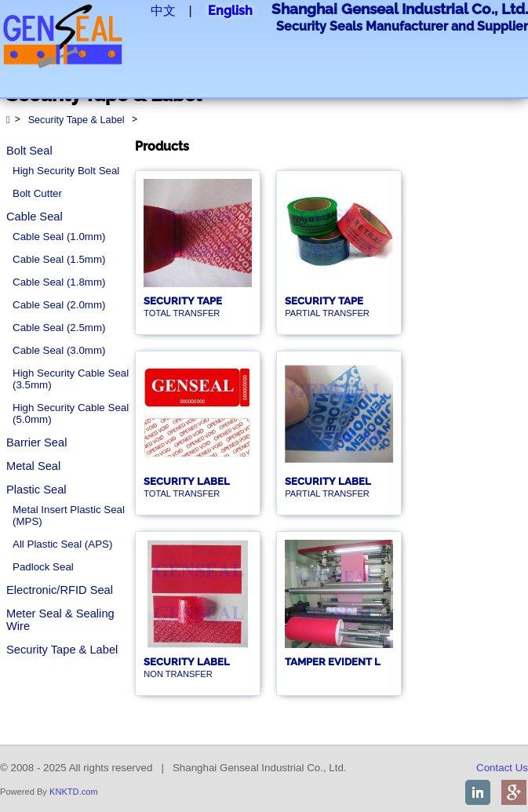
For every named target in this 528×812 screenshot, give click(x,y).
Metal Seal (33, 466)
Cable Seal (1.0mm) (59, 237)
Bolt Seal (29, 151)
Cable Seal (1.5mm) (59, 259)
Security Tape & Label (62, 650)
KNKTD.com (74, 792)
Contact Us (502, 768)
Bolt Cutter (37, 193)
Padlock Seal (43, 567)
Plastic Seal (36, 490)
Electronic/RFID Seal (60, 590)
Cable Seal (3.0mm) (59, 350)
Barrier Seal (36, 442)
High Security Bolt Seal (66, 171)
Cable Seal (35, 217)
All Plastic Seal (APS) (62, 544)
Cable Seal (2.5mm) (59, 328)
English (230, 11)
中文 (163, 11)
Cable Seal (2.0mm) (59, 305)
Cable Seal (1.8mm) (59, 282)
